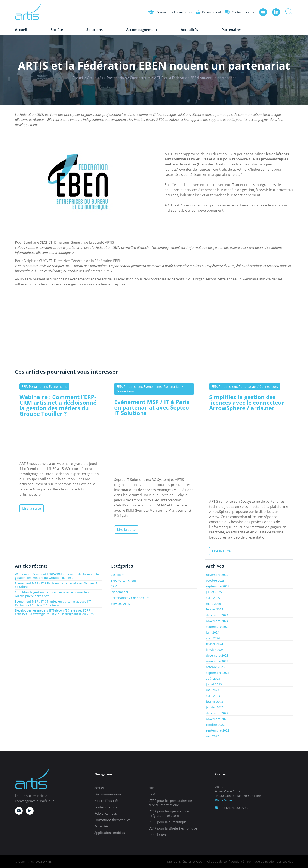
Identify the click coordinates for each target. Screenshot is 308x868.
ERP (151, 788)
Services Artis (120, 604)
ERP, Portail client (123, 580)
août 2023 (213, 678)
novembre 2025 (217, 575)
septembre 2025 (218, 586)
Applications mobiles (110, 833)
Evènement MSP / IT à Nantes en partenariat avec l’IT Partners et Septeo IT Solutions (53, 603)
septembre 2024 (218, 627)
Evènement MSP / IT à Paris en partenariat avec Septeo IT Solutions (152, 407)
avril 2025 (213, 598)
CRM (114, 586)
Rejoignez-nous (106, 813)
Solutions (95, 30)
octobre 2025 (215, 580)
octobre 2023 (215, 667)
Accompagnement (142, 30)
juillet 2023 (214, 684)
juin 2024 (213, 632)
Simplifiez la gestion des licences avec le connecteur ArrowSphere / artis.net (247, 403)
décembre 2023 (217, 655)
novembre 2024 (217, 621)
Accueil (21, 30)
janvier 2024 (215, 650)
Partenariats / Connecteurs (129, 78)
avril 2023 (213, 696)
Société (57, 30)
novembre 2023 (217, 661)
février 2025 (215, 609)
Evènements (119, 592)
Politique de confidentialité (225, 861)
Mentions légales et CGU (185, 861)
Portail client (158, 835)
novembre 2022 (217, 719)
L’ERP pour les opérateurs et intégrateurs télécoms (169, 813)
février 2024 (215, 644)
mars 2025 (213, 604)
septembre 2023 (218, 673)
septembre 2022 (218, 730)
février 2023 (215, 702)
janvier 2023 (215, 707)
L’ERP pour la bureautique (167, 822)
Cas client (118, 575)
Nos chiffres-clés (106, 801)
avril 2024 (213, 638)
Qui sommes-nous (108, 794)
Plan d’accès (224, 800)
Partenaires (232, 30)
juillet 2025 (214, 592)
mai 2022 (212, 736)
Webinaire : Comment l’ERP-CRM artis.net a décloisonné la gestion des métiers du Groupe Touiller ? (58, 405)
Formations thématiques (112, 820)
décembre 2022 (217, 713)
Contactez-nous (106, 807)
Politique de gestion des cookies (270, 861)
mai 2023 (212, 690)
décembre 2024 (217, 615)
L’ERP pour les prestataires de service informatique (170, 803)
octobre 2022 (215, 725)
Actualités (189, 30)
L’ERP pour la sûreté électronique (173, 828)
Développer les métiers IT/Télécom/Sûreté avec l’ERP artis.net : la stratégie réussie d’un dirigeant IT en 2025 (54, 612)
